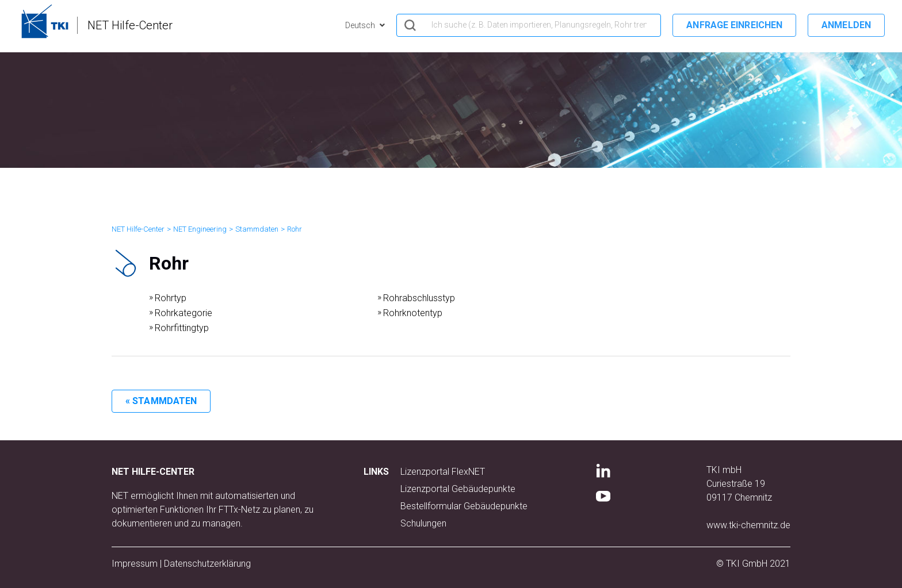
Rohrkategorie (184, 313)
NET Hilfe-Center (138, 229)
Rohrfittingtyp (182, 328)
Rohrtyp (171, 298)
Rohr (295, 229)
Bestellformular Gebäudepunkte (464, 506)
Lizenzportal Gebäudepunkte (458, 489)
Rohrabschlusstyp (419, 298)
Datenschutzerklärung (207, 564)
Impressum (135, 564)
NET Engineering (200, 229)
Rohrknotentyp (413, 313)
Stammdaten (257, 229)
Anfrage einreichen (734, 25)
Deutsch (361, 25)
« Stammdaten (161, 401)
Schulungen (423, 523)
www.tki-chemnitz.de (748, 525)
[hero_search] (529, 25)
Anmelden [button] (846, 25)
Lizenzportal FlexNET (443, 472)
